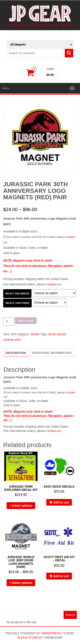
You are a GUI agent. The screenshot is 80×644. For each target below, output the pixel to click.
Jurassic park (12, 340)
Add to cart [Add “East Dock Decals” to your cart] (61, 502)
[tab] (16, 353)
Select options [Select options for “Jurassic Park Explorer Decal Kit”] (22, 506)
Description (16, 353)
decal (52, 334)
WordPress (51, 633)
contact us (53, 284)
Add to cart (26, 321)
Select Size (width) (17, 294)
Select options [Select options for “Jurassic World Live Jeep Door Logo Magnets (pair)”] (22, 583)
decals (61, 334)
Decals (35, 334)
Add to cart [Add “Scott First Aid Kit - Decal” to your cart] (61, 576)
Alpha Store (28, 638)
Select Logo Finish (17, 303)
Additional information (52, 353)
